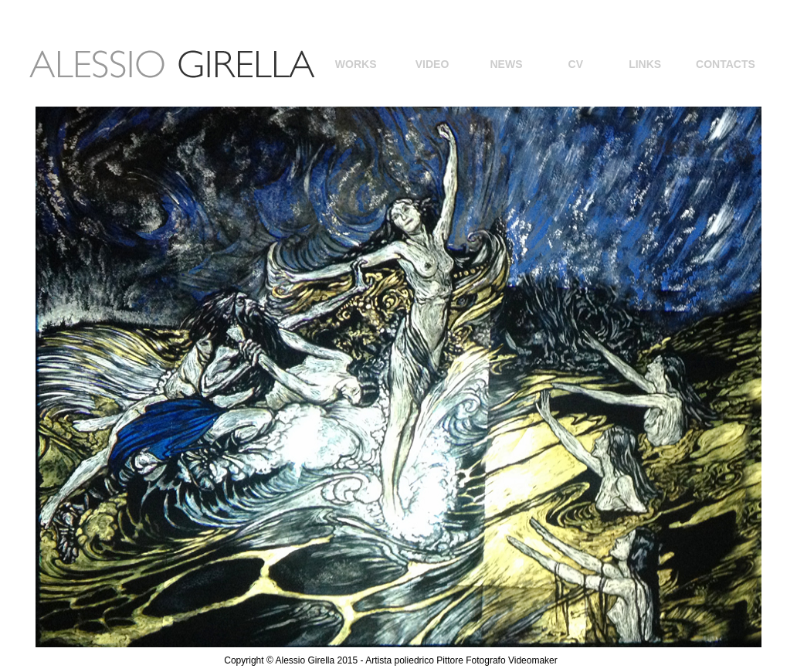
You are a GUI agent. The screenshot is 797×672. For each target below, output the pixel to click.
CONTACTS (726, 64)
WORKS (356, 64)
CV (576, 64)
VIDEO (432, 64)
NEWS (506, 64)
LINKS (645, 64)
